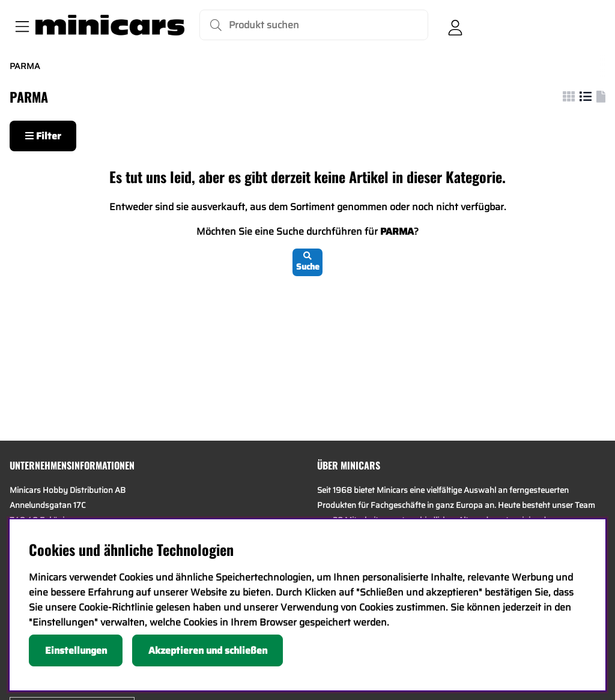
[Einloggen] (455, 25)
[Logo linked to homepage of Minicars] (110, 25)
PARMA (25, 66)
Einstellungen (76, 650)
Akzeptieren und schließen (208, 650)
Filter (43, 136)
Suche (308, 262)
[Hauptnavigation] (20, 25)
